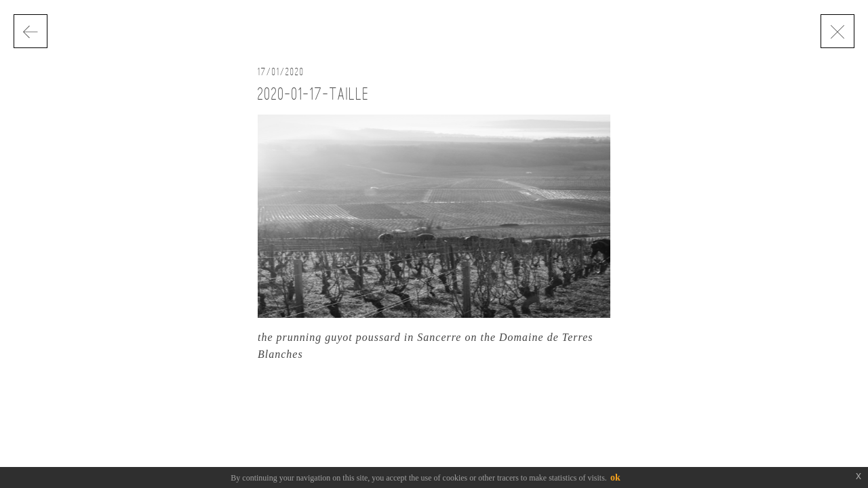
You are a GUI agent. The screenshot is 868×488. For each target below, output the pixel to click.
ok (615, 477)
